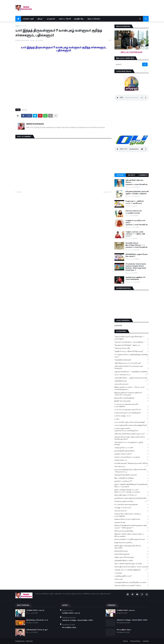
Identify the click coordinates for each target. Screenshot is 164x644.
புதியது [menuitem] (39, 19)
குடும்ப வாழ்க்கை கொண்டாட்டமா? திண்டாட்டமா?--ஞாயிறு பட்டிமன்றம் (132, 491)
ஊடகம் (24, 26)
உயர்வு (132, 419)
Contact (146, 641)
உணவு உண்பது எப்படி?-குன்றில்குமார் (132, 413)
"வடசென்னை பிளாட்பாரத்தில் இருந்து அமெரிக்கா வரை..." (132, 356)
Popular (120, 175)
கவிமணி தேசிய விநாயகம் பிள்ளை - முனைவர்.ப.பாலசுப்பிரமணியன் (136, 182)
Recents (132, 175)
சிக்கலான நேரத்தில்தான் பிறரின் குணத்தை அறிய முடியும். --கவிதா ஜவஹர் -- (132, 527)
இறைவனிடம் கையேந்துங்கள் (132, 398)
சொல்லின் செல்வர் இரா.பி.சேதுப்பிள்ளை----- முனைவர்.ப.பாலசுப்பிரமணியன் (136, 245)
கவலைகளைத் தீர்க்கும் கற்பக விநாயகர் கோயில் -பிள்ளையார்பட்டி (132, 471)
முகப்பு (18, 26)
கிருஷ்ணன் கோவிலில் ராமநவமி (132, 475)
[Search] (128, 64)
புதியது (19, 192)
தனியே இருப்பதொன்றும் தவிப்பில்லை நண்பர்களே (132, 547)
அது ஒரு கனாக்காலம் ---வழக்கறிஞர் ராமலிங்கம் (132, 372)
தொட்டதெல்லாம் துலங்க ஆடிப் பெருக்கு (132, 564)
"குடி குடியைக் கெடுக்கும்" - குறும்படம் (132, 345)
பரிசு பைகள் (132, 579)
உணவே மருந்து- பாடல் (132, 416)
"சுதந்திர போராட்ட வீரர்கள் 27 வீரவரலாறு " (132, 351)
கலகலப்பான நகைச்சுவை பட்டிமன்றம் (132, 457)
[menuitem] (18, 19)
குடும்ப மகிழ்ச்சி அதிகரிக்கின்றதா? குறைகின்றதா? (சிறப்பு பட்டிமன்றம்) (132, 485)
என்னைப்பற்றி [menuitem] (28, 19)
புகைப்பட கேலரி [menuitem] (65, 19)
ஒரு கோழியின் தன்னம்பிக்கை (132, 451)
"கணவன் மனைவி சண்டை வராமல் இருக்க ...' (132, 342)
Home (125, 641)
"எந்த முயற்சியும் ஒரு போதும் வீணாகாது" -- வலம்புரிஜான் (132, 338)
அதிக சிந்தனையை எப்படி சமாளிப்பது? (132, 363)
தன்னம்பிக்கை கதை (132, 551)
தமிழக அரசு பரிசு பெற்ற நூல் (132, 557)
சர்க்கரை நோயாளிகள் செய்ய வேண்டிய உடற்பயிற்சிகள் (132, 515)
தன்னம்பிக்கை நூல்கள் (132, 554)
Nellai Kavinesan (35, 124)
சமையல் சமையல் (132, 511)
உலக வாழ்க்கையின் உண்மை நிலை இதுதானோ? (132, 425)
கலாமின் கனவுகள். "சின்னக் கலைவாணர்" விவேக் (132, 464)
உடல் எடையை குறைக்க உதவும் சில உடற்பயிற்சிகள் (132, 405)
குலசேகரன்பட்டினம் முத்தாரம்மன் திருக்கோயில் (132, 498)
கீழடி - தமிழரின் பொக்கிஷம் (132, 478)
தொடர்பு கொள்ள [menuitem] (94, 19)
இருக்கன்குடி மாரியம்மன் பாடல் (37, 620)
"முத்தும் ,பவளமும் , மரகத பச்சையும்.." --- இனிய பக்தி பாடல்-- (135, 234)
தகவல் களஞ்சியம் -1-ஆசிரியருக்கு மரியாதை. (132, 539)
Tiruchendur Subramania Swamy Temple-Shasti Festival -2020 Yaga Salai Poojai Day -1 (136, 267)
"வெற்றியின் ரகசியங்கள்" (132, 360)
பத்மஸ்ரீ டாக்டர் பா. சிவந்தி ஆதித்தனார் (131, 570)
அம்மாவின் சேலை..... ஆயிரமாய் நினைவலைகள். (132, 378)
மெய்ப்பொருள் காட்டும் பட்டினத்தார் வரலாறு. (134, 212)
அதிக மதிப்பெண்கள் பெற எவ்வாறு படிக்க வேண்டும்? (132, 367)
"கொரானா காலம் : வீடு (132, 348)
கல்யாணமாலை (131, 467)
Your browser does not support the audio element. (132, 98)
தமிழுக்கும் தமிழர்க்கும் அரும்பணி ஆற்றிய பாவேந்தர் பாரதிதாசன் (137, 193)
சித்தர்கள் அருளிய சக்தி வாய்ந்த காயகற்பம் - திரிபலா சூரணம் (132, 535)
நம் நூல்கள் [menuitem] (51, 19)
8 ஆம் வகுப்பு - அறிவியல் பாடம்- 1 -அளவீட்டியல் (135, 202)
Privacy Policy (135, 641)
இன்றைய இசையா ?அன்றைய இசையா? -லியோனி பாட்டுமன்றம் (132, 394)
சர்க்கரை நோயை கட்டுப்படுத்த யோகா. (132, 519)
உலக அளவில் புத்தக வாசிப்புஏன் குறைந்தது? (132, 422)
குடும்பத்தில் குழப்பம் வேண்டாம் (132, 495)
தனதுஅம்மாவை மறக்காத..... (132, 543)
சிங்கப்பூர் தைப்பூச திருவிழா (132, 531)
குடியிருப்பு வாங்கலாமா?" (132, 481)
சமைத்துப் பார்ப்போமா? (132, 508)
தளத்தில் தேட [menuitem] (79, 19)
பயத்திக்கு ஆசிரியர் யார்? (132, 576)
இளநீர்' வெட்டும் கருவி (132, 401)
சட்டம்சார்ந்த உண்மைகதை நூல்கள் (132, 505)
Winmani (29, 641)
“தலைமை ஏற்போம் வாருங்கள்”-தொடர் (132, 585)
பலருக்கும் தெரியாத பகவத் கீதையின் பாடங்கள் (132, 582)
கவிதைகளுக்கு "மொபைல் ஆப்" (37, 630)
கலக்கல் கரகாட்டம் (132, 460)
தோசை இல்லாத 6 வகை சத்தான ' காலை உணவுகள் (132, 567)
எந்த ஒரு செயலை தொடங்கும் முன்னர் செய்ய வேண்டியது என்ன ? (132, 438)
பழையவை (107, 192)
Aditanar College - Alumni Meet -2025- (78, 620)
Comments (143, 175)
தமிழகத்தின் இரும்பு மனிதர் (132, 561)
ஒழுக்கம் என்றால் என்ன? (132, 454)
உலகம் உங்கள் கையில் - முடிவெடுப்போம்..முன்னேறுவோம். (132, 430)
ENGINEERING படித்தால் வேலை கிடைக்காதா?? (137, 255)
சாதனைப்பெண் (132, 522)
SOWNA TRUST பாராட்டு (35, 610)
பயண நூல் (132, 573)
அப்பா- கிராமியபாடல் (131, 375)
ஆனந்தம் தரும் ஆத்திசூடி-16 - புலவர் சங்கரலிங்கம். (136, 278)
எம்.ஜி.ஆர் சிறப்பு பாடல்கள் (132, 448)
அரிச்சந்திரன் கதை (131, 381)
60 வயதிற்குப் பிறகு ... (70, 627)
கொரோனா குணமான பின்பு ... (130, 501)
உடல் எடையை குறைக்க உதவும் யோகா (132, 410)
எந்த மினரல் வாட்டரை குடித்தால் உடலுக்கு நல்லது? (132, 443)
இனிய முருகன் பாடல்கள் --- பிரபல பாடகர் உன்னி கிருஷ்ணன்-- (132, 388)
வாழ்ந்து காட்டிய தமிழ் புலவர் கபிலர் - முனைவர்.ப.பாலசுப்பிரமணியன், (137, 223)
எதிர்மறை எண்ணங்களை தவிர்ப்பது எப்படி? (132, 434)
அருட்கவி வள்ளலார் (132, 384)
